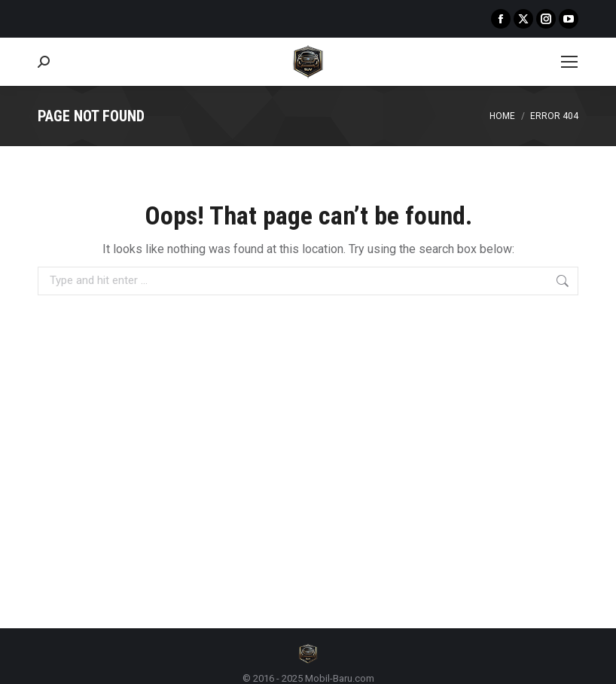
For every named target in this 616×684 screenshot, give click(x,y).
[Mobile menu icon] (569, 62)
